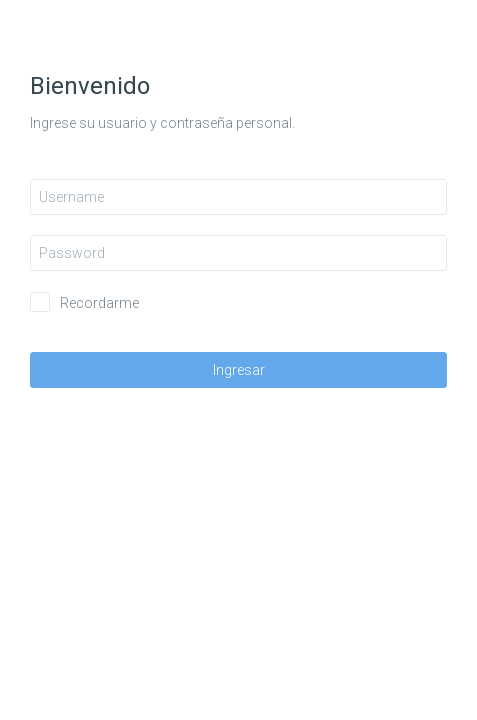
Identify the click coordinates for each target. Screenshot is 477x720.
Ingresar (239, 370)
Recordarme (99, 303)
